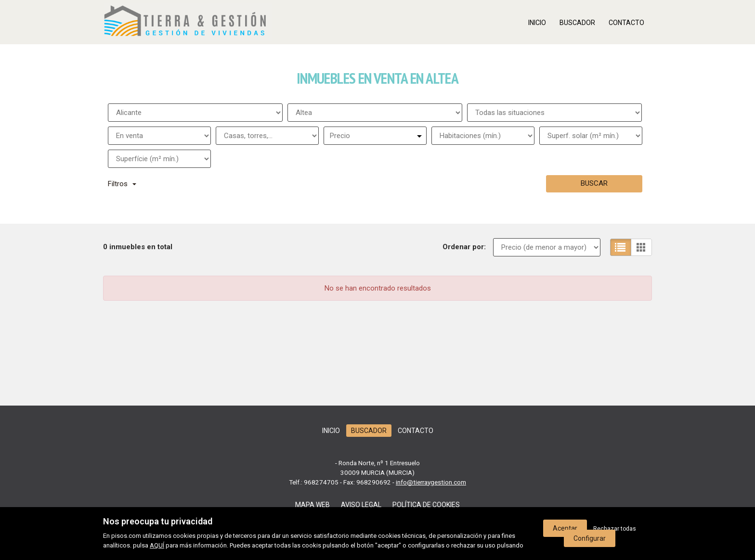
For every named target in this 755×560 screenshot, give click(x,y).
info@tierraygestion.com (431, 482)
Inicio (537, 23)
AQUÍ (157, 545)
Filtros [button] (122, 184)
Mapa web (312, 505)
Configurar (590, 538)
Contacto (626, 23)
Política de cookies (426, 505)
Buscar (594, 183)
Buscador (577, 23)
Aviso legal (361, 505)
